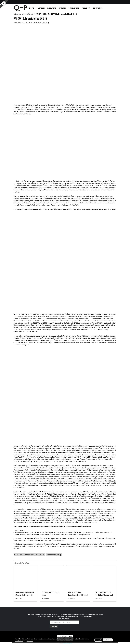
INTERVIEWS (52, 8)
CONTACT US (98, 8)
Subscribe (54, 627)
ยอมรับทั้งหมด (108, 640)
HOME (32, 8)
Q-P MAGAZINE (74, 8)
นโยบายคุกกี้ (30, 641)
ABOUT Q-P (86, 8)
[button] (106, 8)
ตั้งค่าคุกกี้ (98, 640)
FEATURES (62, 8)
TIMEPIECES (41, 8)
